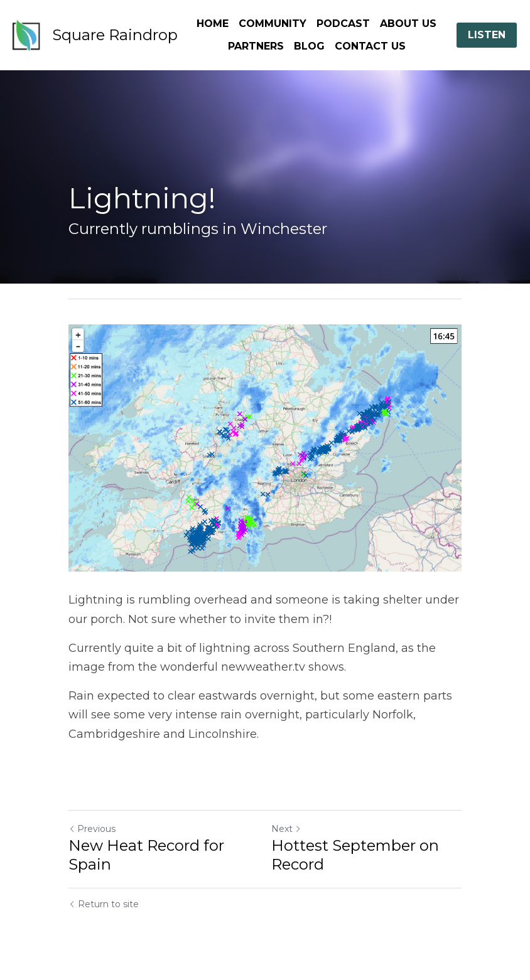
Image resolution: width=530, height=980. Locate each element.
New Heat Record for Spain (146, 855)
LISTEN (487, 35)
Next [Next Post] (286, 829)
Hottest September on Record (355, 855)
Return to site (104, 904)
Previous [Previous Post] (92, 829)
